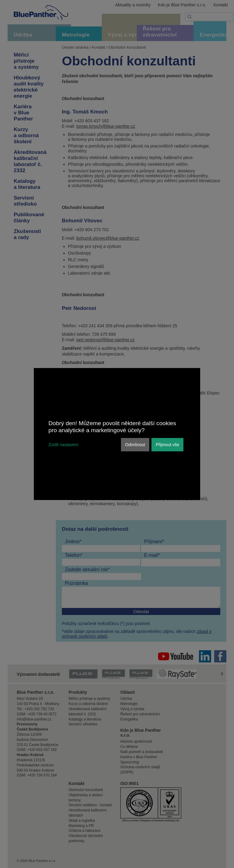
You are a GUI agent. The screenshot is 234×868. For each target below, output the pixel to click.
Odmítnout (135, 445)
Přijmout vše (167, 445)
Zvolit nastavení (63, 445)
